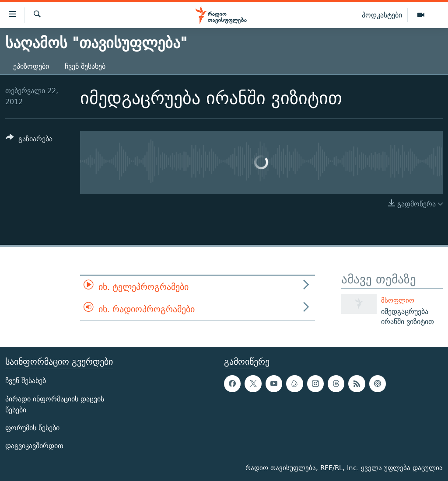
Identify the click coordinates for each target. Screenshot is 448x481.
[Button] (29, 140)
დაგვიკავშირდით (34, 446)
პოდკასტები (382, 15)
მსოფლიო (398, 300)
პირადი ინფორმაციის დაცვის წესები (55, 404)
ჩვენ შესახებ (85, 66)
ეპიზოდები (31, 66)
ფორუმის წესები (32, 428)
